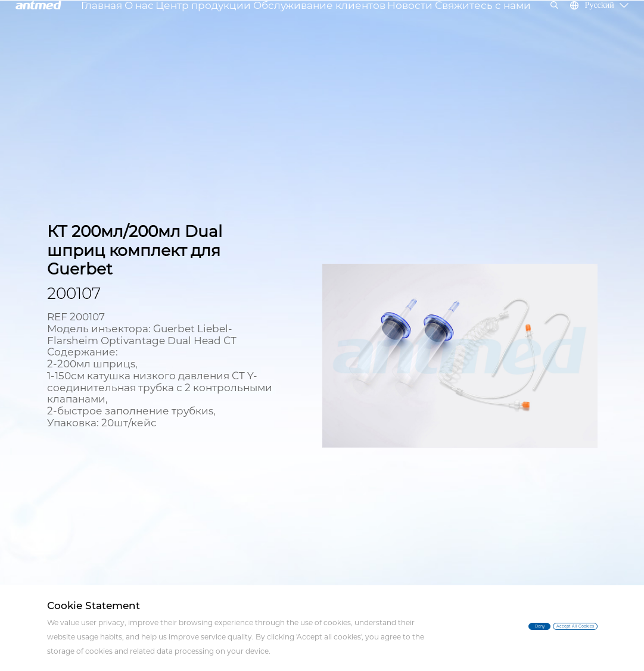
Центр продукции (219, 26)
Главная (133, 20)
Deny (461, 625)
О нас (166, 26)
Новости (395, 20)
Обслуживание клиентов (316, 26)
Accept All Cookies (549, 628)
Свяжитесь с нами (458, 26)
